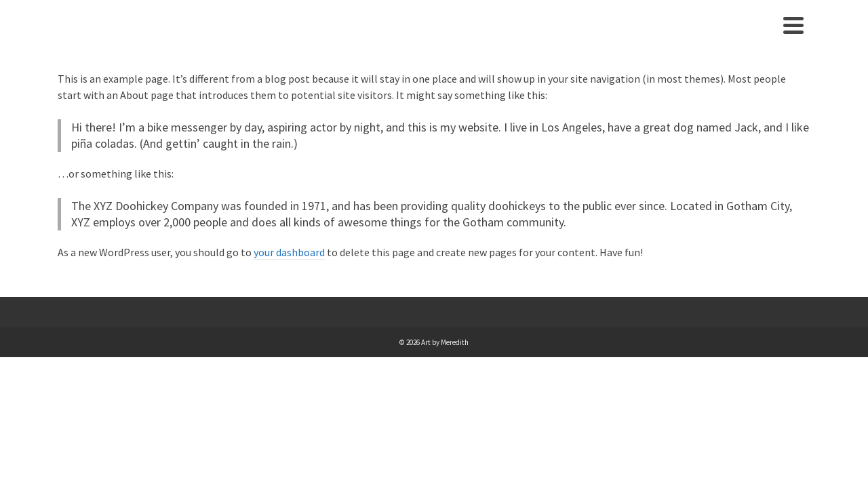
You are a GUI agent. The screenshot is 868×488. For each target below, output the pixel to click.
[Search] (796, 37)
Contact (751, 37)
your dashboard (289, 275)
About (697, 37)
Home (652, 37)
